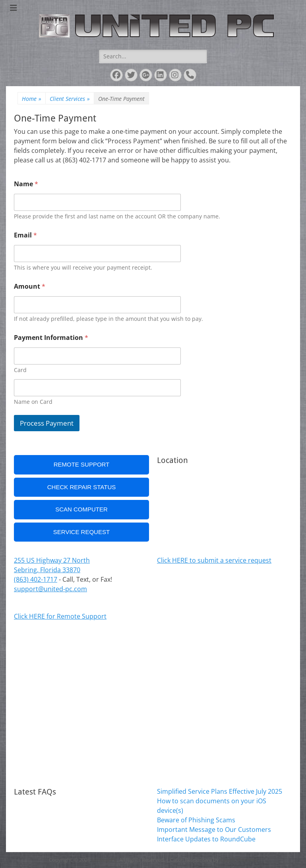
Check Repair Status (82, 487)
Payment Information (51, 338)
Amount (30, 286)
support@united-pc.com (50, 589)
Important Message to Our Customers (214, 829)
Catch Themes (239, 860)
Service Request (81, 532)
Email (25, 235)
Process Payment (47, 423)
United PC (104, 860)
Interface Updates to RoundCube (206, 839)
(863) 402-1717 (36, 579)
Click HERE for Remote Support (60, 616)
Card (20, 370)
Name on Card (33, 402)
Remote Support (82, 464)
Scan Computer (81, 509)
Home (32, 99)
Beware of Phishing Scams (196, 820)
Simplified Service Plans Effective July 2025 (220, 791)
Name (26, 184)
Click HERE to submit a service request (214, 560)
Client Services (70, 99)
